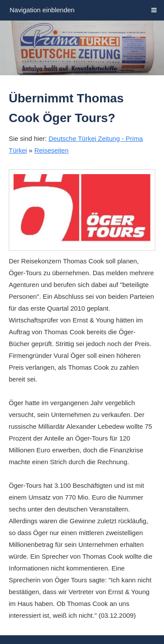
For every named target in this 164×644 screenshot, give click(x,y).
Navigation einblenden (42, 10)
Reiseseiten (51, 150)
